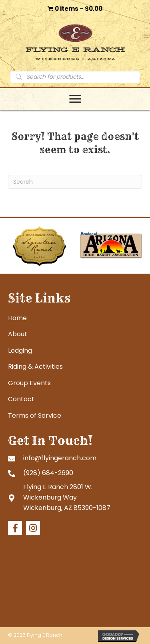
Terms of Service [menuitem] (35, 415)
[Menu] (75, 99)
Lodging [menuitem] (20, 350)
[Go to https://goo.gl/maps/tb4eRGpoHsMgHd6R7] (75, 497)
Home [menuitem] (17, 318)
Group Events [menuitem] (29, 383)
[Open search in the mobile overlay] (75, 77)
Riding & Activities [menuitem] (35, 367)
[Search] (75, 182)
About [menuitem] (18, 334)
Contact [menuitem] (21, 399)
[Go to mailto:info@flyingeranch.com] (75, 458)
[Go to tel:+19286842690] (75, 473)
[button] (15, 528)
